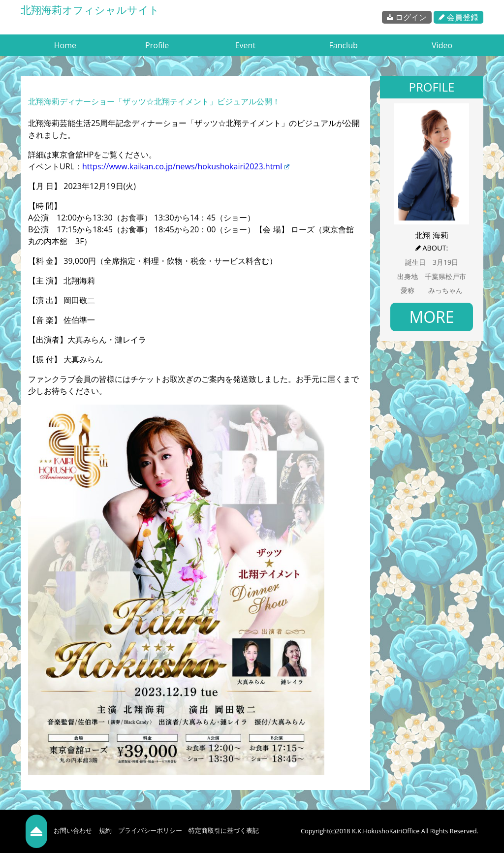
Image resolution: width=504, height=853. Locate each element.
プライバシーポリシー (150, 830)
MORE (431, 317)
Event (245, 45)
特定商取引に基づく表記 (224, 830)
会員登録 (458, 17)
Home (65, 45)
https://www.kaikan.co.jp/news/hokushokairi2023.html (186, 166)
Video (442, 45)
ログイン (407, 17)
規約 (105, 830)
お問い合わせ (73, 830)
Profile (157, 45)
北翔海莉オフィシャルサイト (90, 10)
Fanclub (343, 45)
